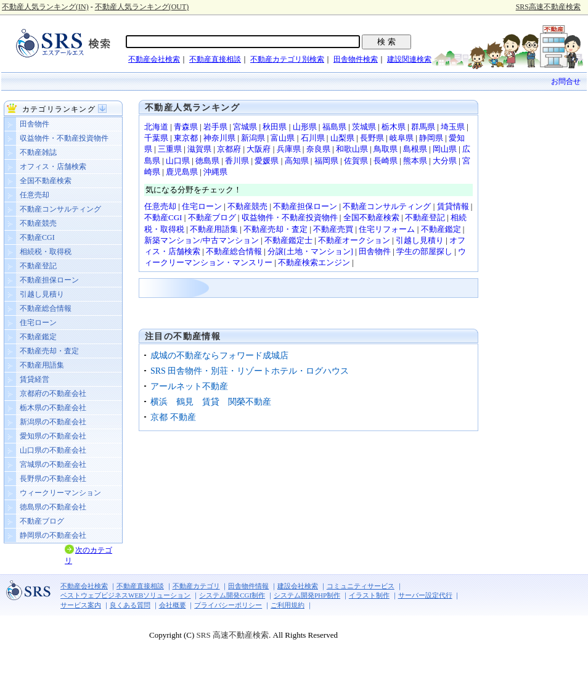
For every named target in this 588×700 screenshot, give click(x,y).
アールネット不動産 (189, 386)
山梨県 (342, 138)
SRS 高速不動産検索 (231, 635)
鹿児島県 (182, 172)
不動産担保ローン (49, 280)
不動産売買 (333, 229)
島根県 (415, 149)
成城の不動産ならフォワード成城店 (219, 356)
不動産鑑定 (38, 337)
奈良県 (318, 149)
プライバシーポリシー (228, 605)
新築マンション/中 (178, 240)
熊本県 (415, 161)
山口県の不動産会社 (53, 450)
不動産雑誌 (38, 152)
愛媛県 (267, 161)
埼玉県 (453, 127)
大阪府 (259, 149)
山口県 (178, 161)
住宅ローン (38, 323)
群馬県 (423, 127)
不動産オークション (354, 240)
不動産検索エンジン (314, 262)
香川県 (237, 161)
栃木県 (394, 127)
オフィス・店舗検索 (53, 167)
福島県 (334, 127)
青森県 (186, 127)
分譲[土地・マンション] (310, 251)
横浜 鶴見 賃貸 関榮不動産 (211, 402)
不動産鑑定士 (288, 240)
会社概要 (173, 605)
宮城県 (245, 127)
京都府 (229, 149)
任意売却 (35, 195)
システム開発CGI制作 (232, 595)
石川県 (313, 138)
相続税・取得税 (46, 252)
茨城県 (364, 127)
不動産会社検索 (154, 59)
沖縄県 (215, 172)
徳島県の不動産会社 (53, 507)
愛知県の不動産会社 (53, 436)
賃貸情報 (453, 206)
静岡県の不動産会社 (53, 535)
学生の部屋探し (424, 251)
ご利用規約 (288, 605)
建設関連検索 (409, 59)
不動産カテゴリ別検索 (287, 59)
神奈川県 (219, 138)
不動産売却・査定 (49, 351)
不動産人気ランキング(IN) (45, 7)
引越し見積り (42, 294)
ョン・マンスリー (240, 262)
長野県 (372, 138)
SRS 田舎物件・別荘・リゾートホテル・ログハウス (250, 371)
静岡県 (431, 138)
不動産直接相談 (215, 59)
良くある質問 (130, 605)
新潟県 (253, 138)
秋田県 (275, 127)
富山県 (283, 138)
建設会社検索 (298, 586)
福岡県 (326, 161)
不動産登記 (38, 266)
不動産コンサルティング (60, 209)
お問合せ (566, 81)
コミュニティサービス (361, 586)
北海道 (156, 127)
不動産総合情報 (46, 308)
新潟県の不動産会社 (53, 422)
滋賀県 (199, 149)
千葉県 (156, 138)
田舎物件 (35, 124)
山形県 (305, 127)
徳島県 (207, 161)
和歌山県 (352, 149)
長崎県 (386, 161)
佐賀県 (356, 161)
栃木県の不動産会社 (53, 408)
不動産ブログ (42, 521)
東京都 (186, 138)
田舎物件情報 (248, 586)
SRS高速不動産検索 (548, 7)
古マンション (235, 240)
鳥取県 (386, 149)
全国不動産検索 (46, 181)
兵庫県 (289, 149)
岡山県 (445, 149)
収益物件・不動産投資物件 (64, 138)
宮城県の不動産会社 (53, 464)
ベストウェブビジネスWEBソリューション (125, 595)
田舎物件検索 (356, 59)
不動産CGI (37, 237)
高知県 (297, 161)
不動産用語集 (42, 365)
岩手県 (215, 127)
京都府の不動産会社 (53, 393)
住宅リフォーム (387, 229)
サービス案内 (81, 605)
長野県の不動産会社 (53, 479)
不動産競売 (38, 223)
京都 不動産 (173, 417)
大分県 (445, 161)
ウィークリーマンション (60, 493)
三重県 (170, 149)
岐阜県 (402, 138)
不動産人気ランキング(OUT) (142, 7)
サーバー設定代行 (425, 595)
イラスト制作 (369, 595)
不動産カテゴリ (196, 586)
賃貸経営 (35, 379)
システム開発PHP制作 (307, 595)
